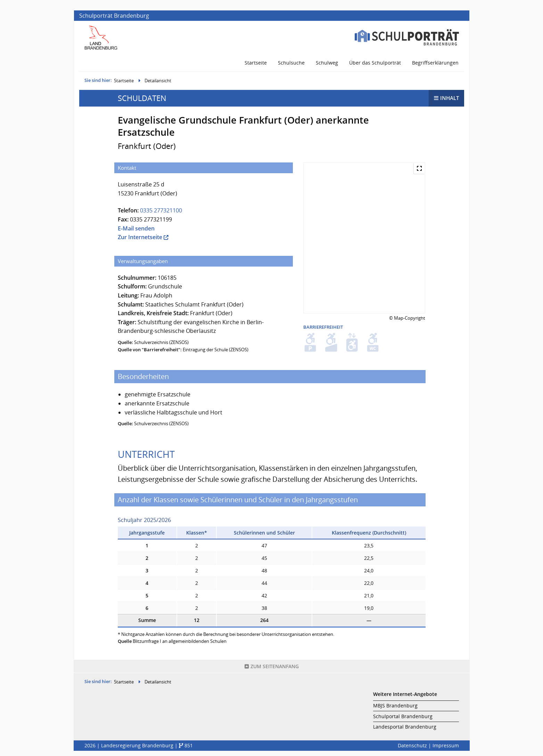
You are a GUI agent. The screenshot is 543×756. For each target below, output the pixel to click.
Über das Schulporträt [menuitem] (375, 63)
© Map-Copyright (407, 318)
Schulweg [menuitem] (327, 63)
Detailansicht (158, 81)
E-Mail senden (136, 228)
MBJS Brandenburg (395, 705)
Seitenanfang (272, 666)
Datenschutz (412, 745)
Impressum (446, 745)
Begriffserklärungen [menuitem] (435, 63)
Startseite (124, 81)
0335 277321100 (161, 210)
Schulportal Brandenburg (403, 716)
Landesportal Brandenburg (405, 727)
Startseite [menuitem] (256, 63)
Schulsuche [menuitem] (291, 63)
